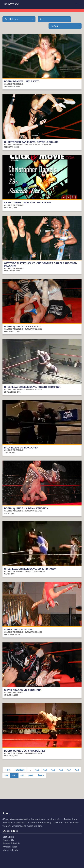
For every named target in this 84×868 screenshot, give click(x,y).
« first (7, 770)
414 (45, 770)
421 (22, 775)
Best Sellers (8, 837)
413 (37, 770)
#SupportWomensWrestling (17, 819)
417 (69, 770)
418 (77, 770)
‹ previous (19, 770)
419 (6, 775)
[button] (19, 19)
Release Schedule (11, 843)
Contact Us (8, 840)
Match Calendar (10, 850)
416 (61, 770)
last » (41, 775)
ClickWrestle (11, 4)
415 (53, 770)
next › (31, 775)
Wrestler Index (10, 847)
